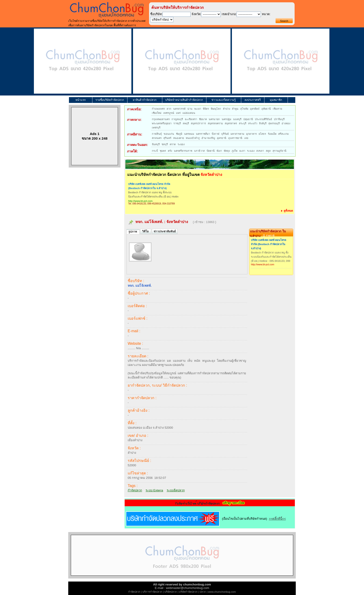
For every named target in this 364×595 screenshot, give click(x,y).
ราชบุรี (177, 123)
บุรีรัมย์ (225, 134)
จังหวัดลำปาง (177, 222)
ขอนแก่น (169, 134)
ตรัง (170, 151)
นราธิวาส (199, 151)
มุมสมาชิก (276, 100)
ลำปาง (226, 109)
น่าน (190, 109)
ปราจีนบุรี (279, 119)
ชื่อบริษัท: (156, 14)
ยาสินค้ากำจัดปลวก (145, 100)
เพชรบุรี (156, 128)
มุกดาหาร (251, 134)
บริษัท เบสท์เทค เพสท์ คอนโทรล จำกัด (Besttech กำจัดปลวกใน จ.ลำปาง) (149, 186)
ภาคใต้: (132, 151)
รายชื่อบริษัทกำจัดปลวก (110, 100)
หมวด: (266, 14)
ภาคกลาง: (134, 120)
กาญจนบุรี (177, 119)
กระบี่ (155, 151)
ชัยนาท (203, 119)
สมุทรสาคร (231, 123)
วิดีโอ (146, 231)
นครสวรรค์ (179, 109)
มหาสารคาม (237, 134)
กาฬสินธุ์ (157, 134)
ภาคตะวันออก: (137, 145)
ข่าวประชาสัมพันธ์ (165, 231)
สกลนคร (157, 138)
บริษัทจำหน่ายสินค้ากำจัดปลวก (184, 100)
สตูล (268, 151)
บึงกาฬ (216, 134)
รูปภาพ (133, 232)
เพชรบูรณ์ (169, 113)
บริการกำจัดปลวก (152, 592)
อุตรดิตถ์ (255, 109)
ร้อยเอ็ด (272, 134)
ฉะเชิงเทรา (191, 119)
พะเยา (198, 109)
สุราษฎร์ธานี (279, 151)
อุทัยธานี (266, 109)
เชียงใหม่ (157, 113)
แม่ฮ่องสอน (189, 113)
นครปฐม (226, 119)
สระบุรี (243, 123)
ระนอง (251, 151)
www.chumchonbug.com (222, 592)
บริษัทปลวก (171, 592)
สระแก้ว (253, 123)
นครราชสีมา (203, 134)
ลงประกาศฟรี (253, 100)
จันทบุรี (156, 144)
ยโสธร (262, 134)
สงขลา (260, 151)
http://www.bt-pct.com (140, 201)
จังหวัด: (196, 14)
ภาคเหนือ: (134, 109)
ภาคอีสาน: (135, 134)
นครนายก (214, 119)
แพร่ (178, 113)
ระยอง (181, 144)
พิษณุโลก (216, 109)
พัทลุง (227, 151)
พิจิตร (206, 109)
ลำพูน (235, 109)
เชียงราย (277, 109)
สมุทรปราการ (198, 123)
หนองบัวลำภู (193, 138)
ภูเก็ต (235, 151)
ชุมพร (163, 151)
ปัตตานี (211, 151)
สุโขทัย (244, 109)
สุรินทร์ (167, 138)
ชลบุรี (165, 144)
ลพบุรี (186, 123)
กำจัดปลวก (135, 490)
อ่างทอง (286, 123)
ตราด (173, 144)
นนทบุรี (237, 119)
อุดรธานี (222, 138)
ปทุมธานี (248, 119)
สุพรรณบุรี (274, 123)
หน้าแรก (81, 100)
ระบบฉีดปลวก (176, 490)
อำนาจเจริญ (208, 138)
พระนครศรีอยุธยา (162, 123)
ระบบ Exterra (154, 490)
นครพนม (189, 134)
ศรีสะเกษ (283, 134)
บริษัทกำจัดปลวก (188, 592)
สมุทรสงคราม (215, 123)
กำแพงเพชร (158, 109)
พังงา (219, 151)
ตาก (169, 109)
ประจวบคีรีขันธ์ (263, 119)
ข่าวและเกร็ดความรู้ (224, 100)
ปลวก (203, 592)
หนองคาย (179, 138)
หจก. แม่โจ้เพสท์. (149, 222)
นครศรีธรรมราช (183, 151)
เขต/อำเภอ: (229, 14)
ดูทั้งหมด (287, 211)
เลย (246, 138)
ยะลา (242, 151)
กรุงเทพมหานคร (161, 119)
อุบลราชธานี (235, 138)
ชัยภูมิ (179, 134)
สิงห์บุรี (263, 123)
